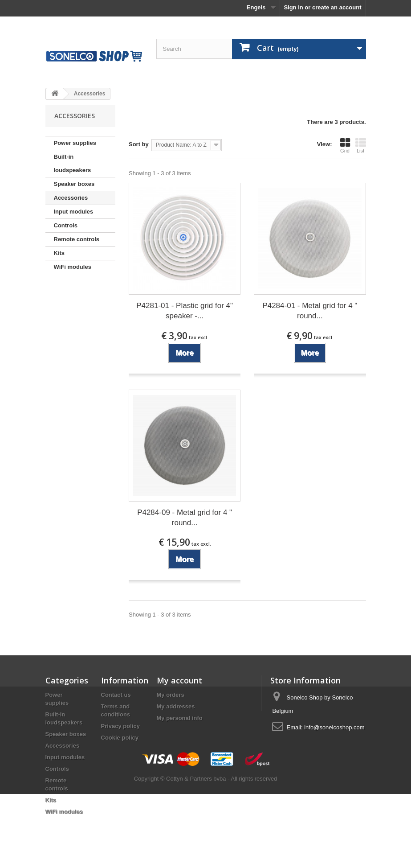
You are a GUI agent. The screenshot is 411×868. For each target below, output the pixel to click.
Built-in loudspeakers (73, 163)
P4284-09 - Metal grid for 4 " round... (185, 518)
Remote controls (77, 239)
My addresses (176, 706)
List (361, 145)
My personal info (180, 718)
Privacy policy (120, 726)
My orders (171, 695)
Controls (66, 225)
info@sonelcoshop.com (334, 727)
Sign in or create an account (322, 7)
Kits (59, 253)
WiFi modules (73, 267)
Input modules (74, 212)
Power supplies (75, 143)
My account (179, 680)
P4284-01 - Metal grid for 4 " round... (310, 311)
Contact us (116, 695)
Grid (345, 145)
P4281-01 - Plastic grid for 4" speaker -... (185, 311)
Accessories (71, 198)
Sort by (139, 144)
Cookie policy (120, 738)
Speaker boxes (74, 184)
